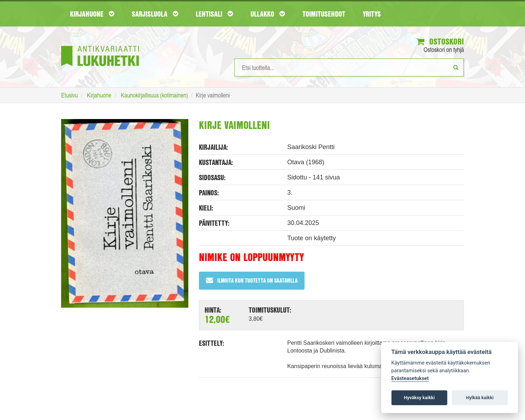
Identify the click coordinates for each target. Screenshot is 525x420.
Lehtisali (214, 14)
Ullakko (268, 14)
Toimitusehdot (324, 14)
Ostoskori (440, 41)
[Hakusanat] (349, 67)
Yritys (372, 14)
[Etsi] (456, 67)
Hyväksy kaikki (419, 398)
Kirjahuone (92, 14)
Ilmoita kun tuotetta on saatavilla (252, 280)
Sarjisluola (155, 14)
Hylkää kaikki (480, 398)
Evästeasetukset (410, 378)
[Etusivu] (100, 45)
